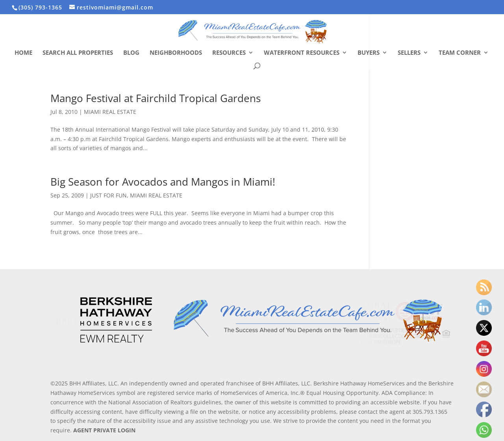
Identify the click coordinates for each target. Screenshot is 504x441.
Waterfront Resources (302, 53)
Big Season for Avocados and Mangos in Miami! (163, 182)
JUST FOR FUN (108, 195)
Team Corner (460, 53)
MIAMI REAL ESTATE (110, 112)
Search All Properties (78, 53)
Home (23, 53)
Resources (229, 53)
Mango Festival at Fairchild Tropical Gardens (156, 98)
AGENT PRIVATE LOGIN (104, 430)
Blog (131, 53)
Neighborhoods (176, 53)
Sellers (409, 53)
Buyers (369, 53)
